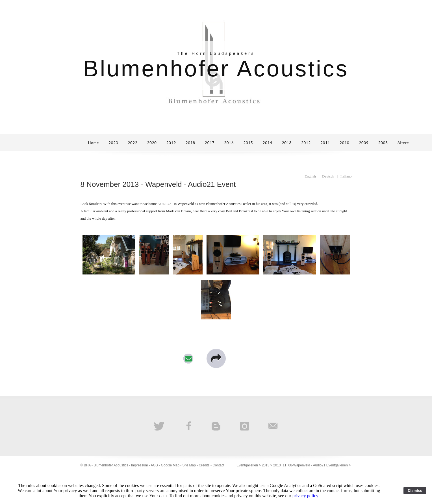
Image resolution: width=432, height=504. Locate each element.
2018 (190, 143)
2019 (171, 143)
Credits (204, 465)
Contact (218, 465)
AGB (154, 465)
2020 (152, 143)
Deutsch (328, 176)
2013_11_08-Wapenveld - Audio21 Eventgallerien (311, 465)
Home (94, 143)
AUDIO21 (165, 204)
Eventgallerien (247, 465)
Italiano (346, 176)
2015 (248, 143)
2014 (268, 143)
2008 (383, 143)
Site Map (189, 465)
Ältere (403, 143)
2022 (133, 143)
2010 (344, 143)
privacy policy (305, 496)
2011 (325, 143)
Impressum (139, 465)
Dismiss (415, 491)
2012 (306, 143)
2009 (364, 143)
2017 (210, 143)
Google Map (170, 465)
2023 (113, 143)
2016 (229, 143)
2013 (287, 143)
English (310, 176)
